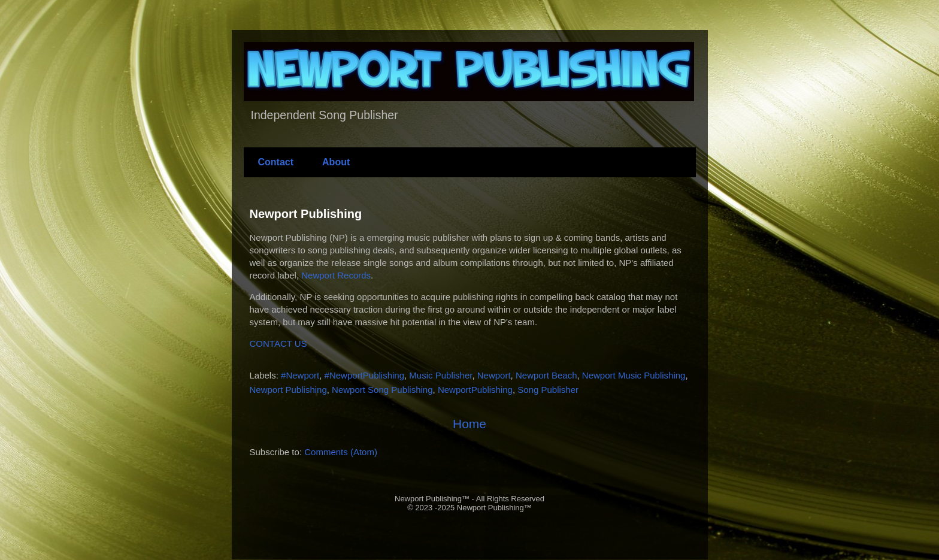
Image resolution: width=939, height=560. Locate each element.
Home (469, 424)
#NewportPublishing (364, 375)
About (336, 162)
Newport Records (336, 275)
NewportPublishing (475, 390)
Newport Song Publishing (382, 390)
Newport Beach (546, 375)
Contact (276, 162)
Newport (494, 375)
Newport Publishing (306, 214)
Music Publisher (440, 375)
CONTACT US (278, 343)
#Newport (300, 375)
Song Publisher (548, 390)
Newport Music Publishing (634, 375)
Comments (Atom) (341, 452)
